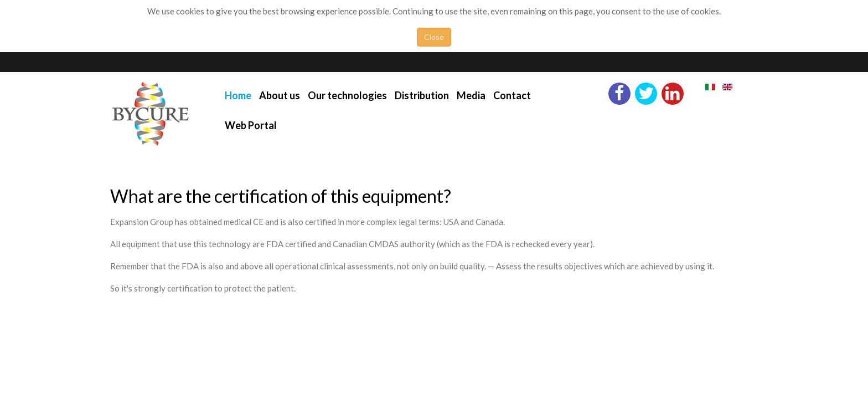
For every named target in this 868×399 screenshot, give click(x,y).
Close (434, 37)
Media (471, 95)
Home (238, 95)
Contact (512, 95)
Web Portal (251, 125)
